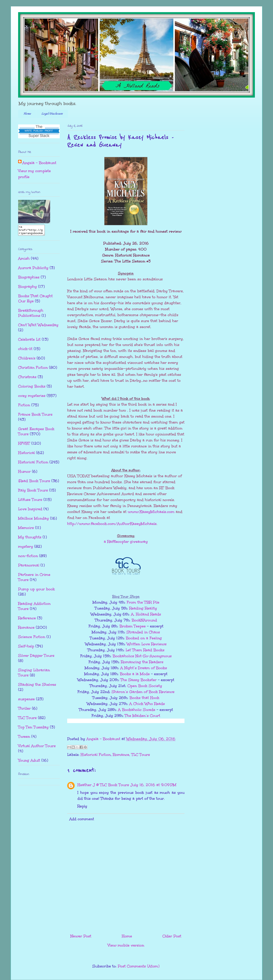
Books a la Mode (135, 674)
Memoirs (26, 530)
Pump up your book (36, 591)
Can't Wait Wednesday (38, 327)
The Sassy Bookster (139, 680)
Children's (27, 360)
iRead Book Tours (34, 483)
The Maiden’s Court (142, 716)
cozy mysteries (32, 398)
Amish (24, 260)
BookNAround (144, 620)
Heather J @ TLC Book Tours (103, 785)
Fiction (24, 407)
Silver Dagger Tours (36, 657)
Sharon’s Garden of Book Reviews (143, 692)
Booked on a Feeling (144, 638)
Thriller (24, 710)
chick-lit (25, 351)
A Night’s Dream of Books (144, 668)
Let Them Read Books (145, 650)
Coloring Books (32, 388)
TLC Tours (141, 755)
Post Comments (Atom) (139, 966)
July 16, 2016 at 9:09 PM (153, 785)
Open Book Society (145, 686)
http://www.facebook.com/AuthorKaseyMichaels (112, 524)
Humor (24, 473)
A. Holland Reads (146, 614)
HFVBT (24, 445)
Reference (27, 620)
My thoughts (30, 539)
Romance (121, 755)
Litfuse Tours (30, 502)
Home (27, 114)
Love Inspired (30, 511)
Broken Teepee (133, 626)
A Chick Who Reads (147, 704)
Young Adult (29, 762)
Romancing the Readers (142, 662)
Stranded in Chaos (143, 632)
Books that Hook (144, 698)
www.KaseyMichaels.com (151, 512)
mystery (26, 548)
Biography (28, 288)
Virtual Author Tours (37, 748)
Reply (82, 806)
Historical (27, 455)
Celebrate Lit (29, 341)
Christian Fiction (33, 369)
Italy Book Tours (33, 492)
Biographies (29, 279)
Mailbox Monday (33, 520)
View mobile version (126, 945)
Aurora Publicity (33, 270)
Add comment (82, 819)
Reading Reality (143, 608)
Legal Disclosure (52, 114)
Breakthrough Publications (31, 315)
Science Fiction (32, 639)
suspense (26, 701)
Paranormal (29, 567)
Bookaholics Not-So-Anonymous (142, 656)
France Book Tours (35, 416)
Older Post (172, 936)
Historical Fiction (96, 755)
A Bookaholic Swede (137, 710)
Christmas (27, 379)
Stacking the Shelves (37, 686)
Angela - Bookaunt (39, 163)
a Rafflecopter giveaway (126, 542)
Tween (24, 738)
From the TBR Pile (143, 602)
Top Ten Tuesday (33, 729)
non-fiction (28, 558)
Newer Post (81, 936)
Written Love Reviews (147, 644)
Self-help (26, 648)
